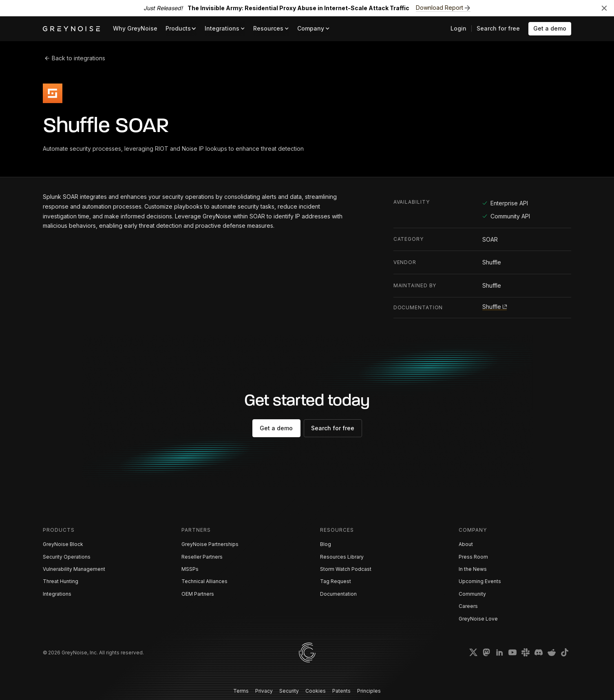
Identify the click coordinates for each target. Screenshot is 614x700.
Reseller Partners (202, 557)
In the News (473, 569)
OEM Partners (198, 594)
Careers (468, 606)
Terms (241, 691)
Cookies (316, 691)
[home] (71, 29)
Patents (341, 691)
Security (289, 691)
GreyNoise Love (478, 619)
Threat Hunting (61, 581)
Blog (326, 544)
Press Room (473, 557)
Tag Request (336, 581)
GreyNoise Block (63, 544)
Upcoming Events (480, 581)
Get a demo (550, 28)
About (466, 544)
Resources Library (342, 557)
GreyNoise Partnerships (210, 544)
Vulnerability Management (74, 569)
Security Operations (67, 557)
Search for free (498, 28)
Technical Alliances (204, 581)
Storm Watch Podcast (346, 569)
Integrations (57, 594)
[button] (181, 29)
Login (458, 28)
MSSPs (190, 569)
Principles (369, 691)
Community (472, 594)
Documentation (338, 594)
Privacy (264, 691)
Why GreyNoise (135, 28)
